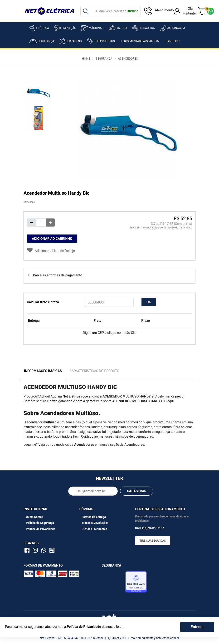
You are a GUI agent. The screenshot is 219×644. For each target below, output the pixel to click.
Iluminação (65, 28)
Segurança (42, 41)
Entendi (197, 627)
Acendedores (128, 59)
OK (149, 302)
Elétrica (39, 28)
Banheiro (173, 41)
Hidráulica (144, 28)
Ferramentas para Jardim (140, 41)
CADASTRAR (137, 491)
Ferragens (71, 41)
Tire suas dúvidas (153, 541)
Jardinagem (173, 28)
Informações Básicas (43, 371)
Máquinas (92, 28)
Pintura (118, 28)
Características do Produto (94, 371)
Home (86, 59)
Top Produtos (101, 41)
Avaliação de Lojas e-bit (113, 583)
